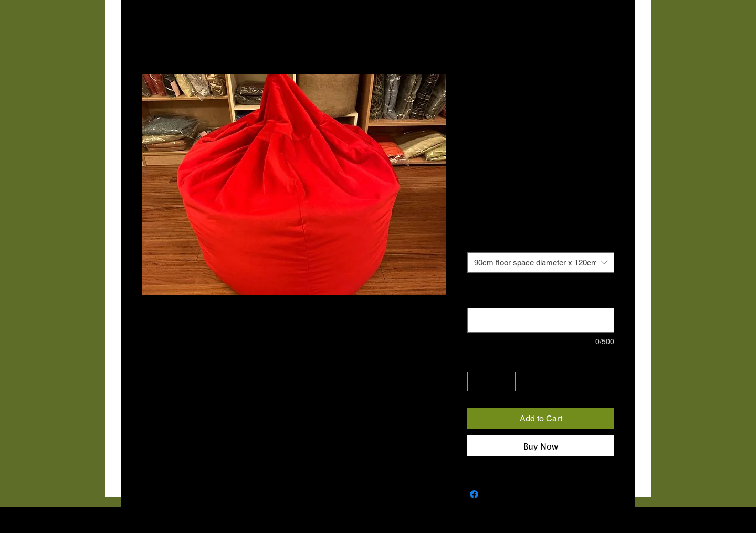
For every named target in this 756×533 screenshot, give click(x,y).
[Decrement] (475, 382)
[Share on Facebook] (474, 494)
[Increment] (507, 382)
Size (474, 242)
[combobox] (541, 263)
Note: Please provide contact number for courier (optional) (534, 293)
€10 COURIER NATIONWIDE (515, 211)
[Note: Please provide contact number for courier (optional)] (541, 320)
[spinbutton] (491, 382)
